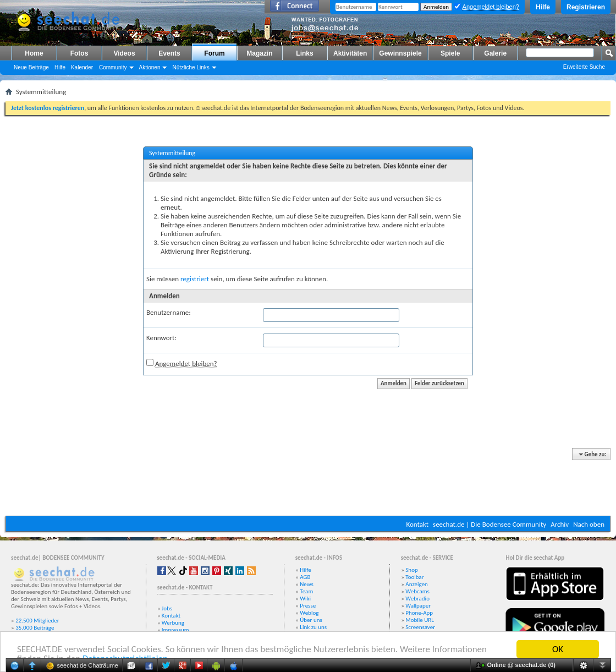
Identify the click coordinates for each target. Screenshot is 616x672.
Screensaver (420, 627)
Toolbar (414, 577)
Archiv (560, 524)
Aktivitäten (350, 53)
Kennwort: (161, 338)
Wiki (305, 599)
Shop (411, 570)
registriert (195, 279)
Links (304, 53)
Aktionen (150, 67)
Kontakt (417, 524)
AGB (305, 577)
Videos (124, 53)
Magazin (259, 53)
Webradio (417, 599)
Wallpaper (418, 606)
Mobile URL (420, 620)
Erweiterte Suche (584, 67)
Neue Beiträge (31, 67)
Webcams (417, 591)
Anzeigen (417, 584)
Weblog (309, 613)
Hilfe (543, 7)
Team (306, 591)
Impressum (175, 630)
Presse (308, 606)
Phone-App (419, 613)
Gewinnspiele (400, 53)
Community (113, 67)
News (307, 584)
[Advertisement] (308, 483)
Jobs (167, 608)
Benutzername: (169, 312)
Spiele (450, 53)
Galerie (495, 53)
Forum (214, 53)
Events (169, 53)
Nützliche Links (191, 67)
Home (34, 53)
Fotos (79, 53)
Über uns (311, 620)
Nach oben (589, 524)
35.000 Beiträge (35, 628)
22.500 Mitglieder (37, 621)
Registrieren (586, 7)
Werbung (173, 623)
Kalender (82, 67)
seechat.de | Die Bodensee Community (490, 524)
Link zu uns (313, 627)
